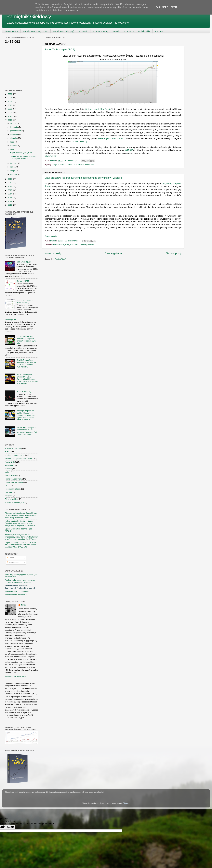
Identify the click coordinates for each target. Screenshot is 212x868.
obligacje (9, 496)
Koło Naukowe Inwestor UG (17, 595)
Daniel (23, 605)
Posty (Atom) (60, 259)
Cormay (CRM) (23, 281)
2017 (10, 183)
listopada (14, 127)
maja (13, 149)
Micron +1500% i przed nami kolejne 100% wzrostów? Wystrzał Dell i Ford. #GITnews (27, 431)
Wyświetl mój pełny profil (15, 676)
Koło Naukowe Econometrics (17, 591)
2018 (10, 179)
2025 (10, 98)
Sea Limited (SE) (24, 262)
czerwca (14, 146)
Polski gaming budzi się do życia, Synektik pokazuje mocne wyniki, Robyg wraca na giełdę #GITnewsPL (20, 523)
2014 (10, 194)
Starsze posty (174, 253)
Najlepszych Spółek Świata (98, 109)
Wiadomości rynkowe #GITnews (19, 459)
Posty (10, 558)
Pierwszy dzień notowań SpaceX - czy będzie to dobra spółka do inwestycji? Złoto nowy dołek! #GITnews (21, 515)
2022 (10, 109)
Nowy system (11, 319)
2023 (10, 105)
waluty (8, 472)
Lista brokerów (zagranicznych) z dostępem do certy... (24, 157)
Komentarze (13, 563)
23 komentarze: (72, 241)
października (16, 131)
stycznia (14, 174)
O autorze (129, 31)
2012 (10, 201)
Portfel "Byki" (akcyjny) (63, 31)
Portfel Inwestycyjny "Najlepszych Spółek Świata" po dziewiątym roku (26, 340)
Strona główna (12, 31)
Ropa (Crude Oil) (24, 392)
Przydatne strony (101, 31)
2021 (10, 113)
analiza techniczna (86, 164)
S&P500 (129, 150)
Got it (174, 7)
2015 (10, 190)
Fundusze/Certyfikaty (14, 482)
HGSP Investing (80, 141)
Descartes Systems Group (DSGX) (25, 301)
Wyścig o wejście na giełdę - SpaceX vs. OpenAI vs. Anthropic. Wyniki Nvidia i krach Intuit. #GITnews (26, 415)
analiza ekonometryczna (15, 502)
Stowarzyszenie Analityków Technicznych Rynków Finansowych (20, 587)
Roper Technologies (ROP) (60, 50)
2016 (10, 186)
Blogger (126, 803)
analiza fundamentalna (68, 164)
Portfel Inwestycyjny (61, 245)
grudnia (14, 123)
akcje (55, 164)
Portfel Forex (10, 475)
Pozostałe (74, 245)
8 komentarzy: (71, 161)
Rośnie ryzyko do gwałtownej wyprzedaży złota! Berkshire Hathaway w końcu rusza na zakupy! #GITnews (21, 537)
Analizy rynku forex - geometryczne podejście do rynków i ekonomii (20, 581)
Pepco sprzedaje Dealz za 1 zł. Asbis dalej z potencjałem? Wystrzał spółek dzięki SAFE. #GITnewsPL (21, 545)
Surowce (9, 492)
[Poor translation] (10, 827)
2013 (10, 197)
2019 (10, 120)
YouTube (159, 31)
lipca (12, 142)
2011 (10, 205)
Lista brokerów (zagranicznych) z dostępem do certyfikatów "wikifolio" (84, 178)
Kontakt (117, 31)
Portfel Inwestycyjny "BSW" (36, 31)
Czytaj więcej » (51, 156)
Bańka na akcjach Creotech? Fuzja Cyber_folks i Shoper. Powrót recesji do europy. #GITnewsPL (27, 379)
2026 (10, 94)
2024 (10, 102)
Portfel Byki (10, 462)
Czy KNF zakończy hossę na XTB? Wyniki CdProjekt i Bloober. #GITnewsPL (26, 364)
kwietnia (14, 163)
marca (13, 167)
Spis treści (83, 31)
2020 (10, 116)
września (14, 134)
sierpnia (14, 138)
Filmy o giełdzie (12, 499)
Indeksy (8, 469)
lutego (13, 171)
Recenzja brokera (87, 245)
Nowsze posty (53, 253)
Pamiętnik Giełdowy (29, 17)
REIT (7, 486)
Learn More (161, 7)
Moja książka (144, 31)
